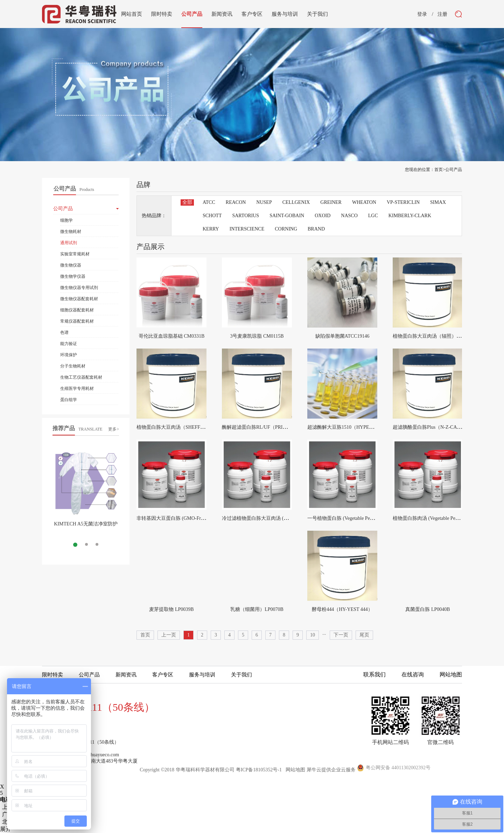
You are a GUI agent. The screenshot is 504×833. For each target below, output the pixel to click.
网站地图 (294, 770)
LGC (373, 216)
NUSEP (264, 202)
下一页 (341, 635)
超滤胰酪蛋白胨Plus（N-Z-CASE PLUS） (437, 427)
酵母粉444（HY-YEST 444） (342, 609)
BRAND (316, 229)
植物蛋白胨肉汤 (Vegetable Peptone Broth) (436, 518)
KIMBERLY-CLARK (410, 216)
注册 (442, 14)
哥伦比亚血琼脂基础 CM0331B (172, 336)
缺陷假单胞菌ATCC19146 (342, 336)
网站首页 (132, 14)
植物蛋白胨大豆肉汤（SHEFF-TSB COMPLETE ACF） (195, 427)
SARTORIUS (246, 216)
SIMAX (438, 202)
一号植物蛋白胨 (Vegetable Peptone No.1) (350, 518)
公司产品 (454, 170)
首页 (145, 635)
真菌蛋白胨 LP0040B (428, 609)
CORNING (286, 229)
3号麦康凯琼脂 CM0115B (257, 336)
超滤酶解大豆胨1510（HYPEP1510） (347, 427)
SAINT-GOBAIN (287, 216)
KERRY (211, 229)
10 (313, 635)
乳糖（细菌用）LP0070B (257, 609)
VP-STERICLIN (403, 202)
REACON (236, 202)
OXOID (323, 216)
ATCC (209, 202)
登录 (422, 14)
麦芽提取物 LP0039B (171, 609)
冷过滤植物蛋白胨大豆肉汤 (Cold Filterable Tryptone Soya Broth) (289, 518)
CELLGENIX (296, 202)
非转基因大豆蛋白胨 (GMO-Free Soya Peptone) (186, 518)
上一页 (169, 635)
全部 (187, 202)
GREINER (331, 202)
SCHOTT (212, 216)
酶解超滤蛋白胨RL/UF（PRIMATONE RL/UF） (272, 427)
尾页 (364, 635)
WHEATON (364, 202)
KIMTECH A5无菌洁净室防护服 (86, 527)
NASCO (349, 216)
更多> (114, 429)
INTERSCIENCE (247, 229)
